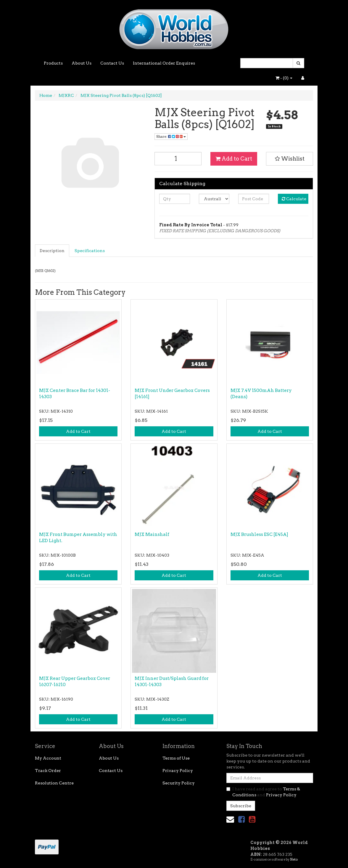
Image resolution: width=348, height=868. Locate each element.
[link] (241, 819)
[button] (290, 159)
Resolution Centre (54, 783)
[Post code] (253, 199)
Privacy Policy (178, 771)
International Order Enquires (164, 63)
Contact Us (112, 63)
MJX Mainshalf (152, 534)
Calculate (294, 199)
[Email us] (230, 819)
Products (53, 63)
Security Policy (179, 783)
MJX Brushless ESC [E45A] (259, 534)
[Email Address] (270, 778)
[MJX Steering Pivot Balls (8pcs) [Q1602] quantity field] (178, 159)
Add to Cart (234, 159)
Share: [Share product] (171, 136)
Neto (294, 859)
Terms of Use (176, 758)
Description (52, 251)
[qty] (174, 199)
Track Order (48, 771)
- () (284, 78)
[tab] (52, 251)
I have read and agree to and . (263, 792)
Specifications (90, 251)
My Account (48, 758)
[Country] (214, 199)
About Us (82, 63)
